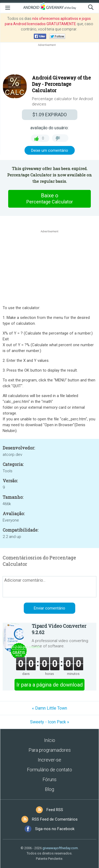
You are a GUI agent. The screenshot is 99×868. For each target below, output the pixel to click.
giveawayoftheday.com (60, 848)
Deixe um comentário (50, 150)
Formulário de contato (49, 770)
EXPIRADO (50, 115)
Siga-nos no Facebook (55, 829)
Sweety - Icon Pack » (50, 722)
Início (50, 740)
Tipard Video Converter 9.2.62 (59, 629)
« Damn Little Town (49, 708)
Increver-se (49, 760)
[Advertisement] (49, 60)
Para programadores (50, 750)
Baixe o (50, 199)
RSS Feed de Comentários (55, 819)
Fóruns (49, 779)
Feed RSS (55, 810)
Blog (49, 789)
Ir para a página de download (49, 685)
